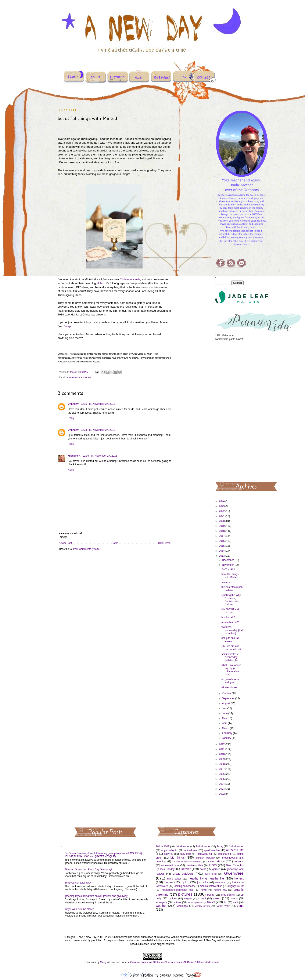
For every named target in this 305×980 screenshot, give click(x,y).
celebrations (216, 861)
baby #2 (169, 854)
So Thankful (228, 569)
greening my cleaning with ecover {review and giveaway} (96, 896)
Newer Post (65, 543)
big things (178, 857)
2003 (222, 789)
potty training (228, 895)
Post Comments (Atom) (86, 549)
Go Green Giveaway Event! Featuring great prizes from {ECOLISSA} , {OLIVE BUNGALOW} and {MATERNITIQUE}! (104, 855)
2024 (222, 501)
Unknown (73, 404)
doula (203, 869)
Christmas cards (130, 279)
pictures (185, 894)
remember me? (230, 622)
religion (188, 899)
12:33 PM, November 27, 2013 (98, 430)
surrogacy (162, 902)
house (168, 882)
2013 (222, 556)
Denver (186, 869)
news (204, 890)
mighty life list (236, 886)
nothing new (220, 890)
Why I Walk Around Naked (79, 909)
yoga (240, 906)
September (229, 698)
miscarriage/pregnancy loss (177, 890)
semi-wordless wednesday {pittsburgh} (229, 657)
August (226, 703)
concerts (239, 862)
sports (234, 899)
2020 (222, 521)
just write (203, 882)
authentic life (235, 850)
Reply (71, 418)
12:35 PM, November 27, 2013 (100, 456)
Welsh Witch (224, 906)
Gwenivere (234, 873)
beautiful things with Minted (230, 576)
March (226, 728)
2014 (222, 551)
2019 (222, 526)
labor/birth (220, 882)
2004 (222, 784)
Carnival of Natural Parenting (187, 862)
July (225, 708)
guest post (211, 874)
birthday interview (205, 858)
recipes (173, 899)
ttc (225, 902)
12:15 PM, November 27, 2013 (98, 404)
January (227, 738)
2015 (222, 546)
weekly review (203, 906)
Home (115, 543)
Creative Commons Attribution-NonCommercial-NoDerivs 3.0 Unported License (175, 962)
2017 (222, 536)
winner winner (229, 687)
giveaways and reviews (79, 377)
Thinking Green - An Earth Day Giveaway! (88, 870)
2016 (222, 541)
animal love (191, 850)
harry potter (174, 879)
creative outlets (194, 865)
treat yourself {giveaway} (78, 883)
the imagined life (195, 902)
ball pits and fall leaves (230, 640)
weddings (182, 906)
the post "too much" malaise (232, 589)
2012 (222, 744)
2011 (222, 749)
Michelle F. (74, 456)
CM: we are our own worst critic (232, 648)
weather (161, 906)
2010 (222, 754)
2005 (222, 779)
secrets (225, 582)
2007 (222, 769)
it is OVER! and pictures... (230, 611)
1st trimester (182, 846)
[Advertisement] (229, 411)
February (227, 733)
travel (211, 902)
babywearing (205, 854)
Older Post (164, 543)
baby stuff (185, 854)
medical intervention (211, 886)
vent (236, 902)
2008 (222, 764)
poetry (211, 895)
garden (216, 869)
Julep (101, 283)
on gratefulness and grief (230, 681)
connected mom (170, 865)
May (225, 718)
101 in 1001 (163, 846)
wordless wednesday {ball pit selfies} (232, 630)
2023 (222, 506)
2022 (222, 511)
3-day (220, 846)
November (228, 565)
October (227, 694)
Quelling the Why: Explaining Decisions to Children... (231, 600)
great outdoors (183, 874)
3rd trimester (236, 846)
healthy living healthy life (206, 878)
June (225, 713)
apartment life (212, 850)
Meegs (104, 962)
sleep (217, 898)
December (228, 560)
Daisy (213, 865)
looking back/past (184, 886)
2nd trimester (203, 846)
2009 (222, 759)
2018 (222, 531)
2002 (222, 794)
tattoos (177, 902)
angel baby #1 (170, 850)
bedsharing (225, 854)
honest (239, 878)
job (185, 882)
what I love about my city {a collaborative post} (231, 670)
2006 (222, 774)
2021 (222, 516)
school (202, 899)
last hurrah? (228, 617)
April (225, 723)
